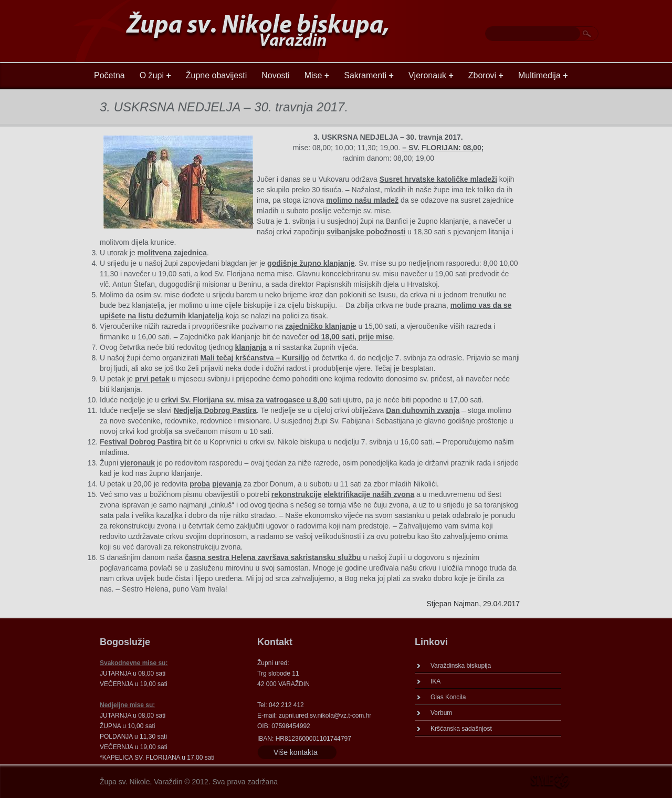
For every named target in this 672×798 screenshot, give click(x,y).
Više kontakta (296, 752)
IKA (435, 681)
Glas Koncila (448, 697)
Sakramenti (369, 75)
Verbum (441, 713)
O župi (155, 75)
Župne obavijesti (217, 75)
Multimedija (543, 75)
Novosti (275, 75)
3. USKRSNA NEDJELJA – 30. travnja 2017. (224, 107)
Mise (317, 75)
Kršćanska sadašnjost (461, 729)
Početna (109, 75)
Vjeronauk (431, 75)
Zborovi (486, 75)
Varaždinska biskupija (461, 666)
